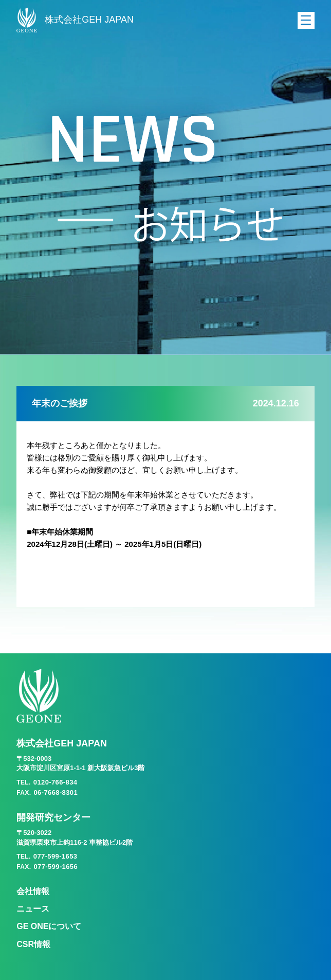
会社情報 (33, 891)
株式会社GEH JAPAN (75, 20)
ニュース (33, 909)
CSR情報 (33, 944)
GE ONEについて (49, 926)
